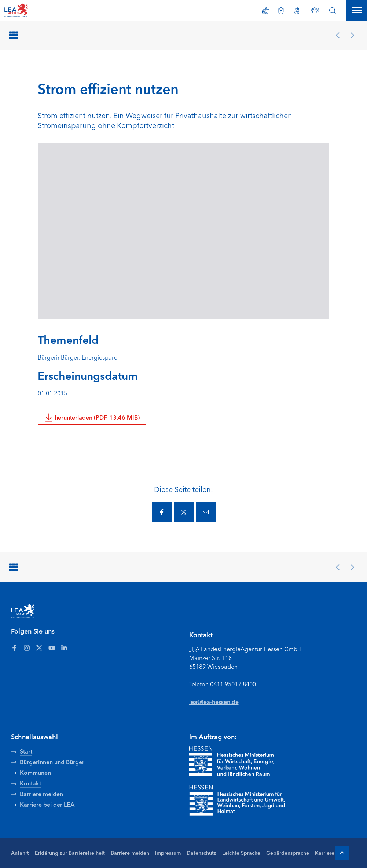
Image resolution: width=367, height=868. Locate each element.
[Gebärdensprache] (297, 11)
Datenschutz (201, 853)
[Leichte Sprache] (281, 11)
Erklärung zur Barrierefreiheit (70, 853)
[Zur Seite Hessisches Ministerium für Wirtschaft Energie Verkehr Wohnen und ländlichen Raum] (232, 761)
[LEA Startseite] (34, 10)
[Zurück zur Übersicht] (15, 35)
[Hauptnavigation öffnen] (357, 10)
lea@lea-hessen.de (214, 701)
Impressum (168, 853)
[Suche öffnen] (333, 11)
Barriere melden (130, 853)
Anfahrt (20, 853)
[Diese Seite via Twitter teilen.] (184, 512)
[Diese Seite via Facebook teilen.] (162, 512)
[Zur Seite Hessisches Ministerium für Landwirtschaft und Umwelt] (248, 800)
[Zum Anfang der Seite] (342, 853)
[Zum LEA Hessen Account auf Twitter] (39, 648)
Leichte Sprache (241, 853)
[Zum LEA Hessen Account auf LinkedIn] (64, 648)
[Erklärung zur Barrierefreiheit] (265, 11)
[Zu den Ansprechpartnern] (315, 10)
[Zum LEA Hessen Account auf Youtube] (52, 648)
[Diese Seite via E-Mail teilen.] (206, 512)
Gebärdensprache (288, 853)
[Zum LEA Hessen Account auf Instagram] (27, 648)
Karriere (325, 853)
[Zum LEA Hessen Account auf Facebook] (14, 648)
